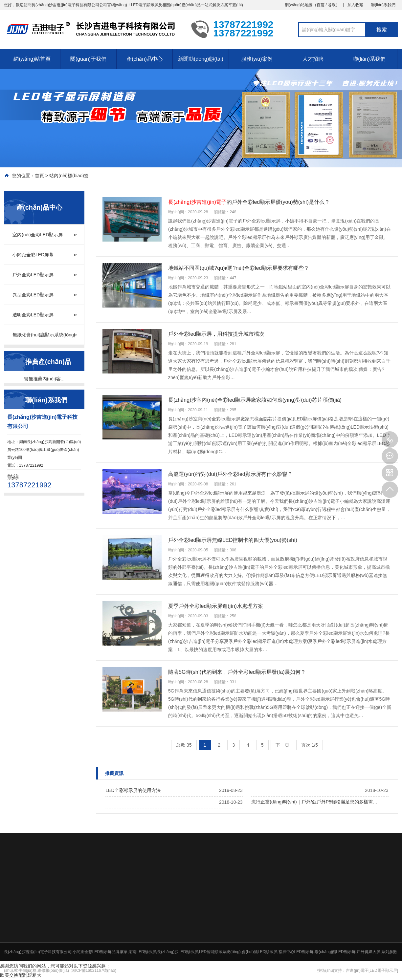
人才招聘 (313, 59)
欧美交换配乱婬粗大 (21, 975)
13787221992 (390, 439)
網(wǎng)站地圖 (299, 5)
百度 (321, 5)
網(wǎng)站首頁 (32, 59)
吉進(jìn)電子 (357, 970)
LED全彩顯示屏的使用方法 (133, 790)
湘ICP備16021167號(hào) (94, 970)
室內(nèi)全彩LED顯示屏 (38, 235)
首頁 (39, 176)
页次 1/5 (310, 745)
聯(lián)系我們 (383, 5)
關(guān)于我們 (88, 59)
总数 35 (184, 745)
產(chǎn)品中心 (144, 59)
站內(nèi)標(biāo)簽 (69, 176)
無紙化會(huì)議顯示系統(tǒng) (44, 335)
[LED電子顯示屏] (383, 970)
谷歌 (332, 5)
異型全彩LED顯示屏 (33, 295)
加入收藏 (355, 5)
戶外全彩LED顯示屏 (33, 275)
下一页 (282, 745)
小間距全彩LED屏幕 (33, 255)
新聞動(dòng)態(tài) (201, 59)
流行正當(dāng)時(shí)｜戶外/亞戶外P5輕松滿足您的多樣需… (314, 802)
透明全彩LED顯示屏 (33, 315)
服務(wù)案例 (257, 59)
